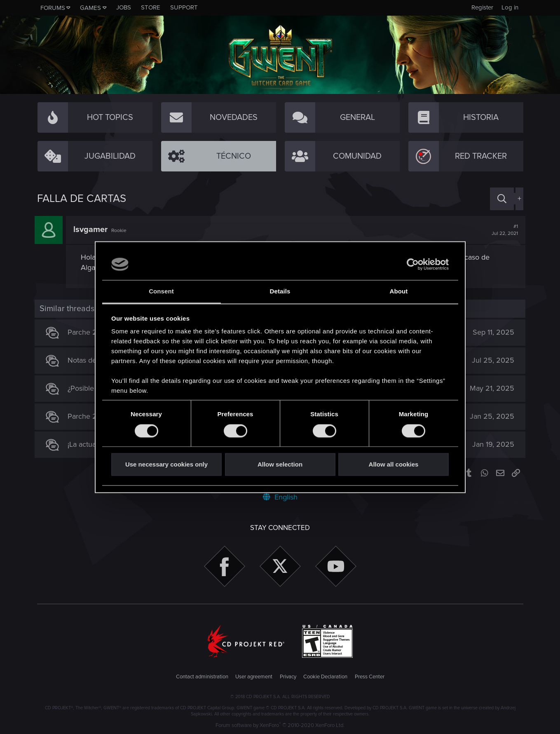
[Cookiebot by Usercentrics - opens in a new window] (413, 264)
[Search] (502, 199)
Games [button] (90, 8)
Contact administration (202, 677)
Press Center (370, 677)
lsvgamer (93, 230)
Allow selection (280, 465)
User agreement (254, 677)
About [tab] (399, 292)
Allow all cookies (394, 465)
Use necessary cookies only (166, 465)
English (280, 497)
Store (151, 7)
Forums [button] (53, 8)
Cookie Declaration (325, 677)
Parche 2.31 (88, 332)
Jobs (124, 7)
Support (184, 7)
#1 (503, 230)
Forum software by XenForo (280, 725)
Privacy (288, 677)
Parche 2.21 (89, 416)
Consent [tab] (161, 292)
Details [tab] (280, 292)
